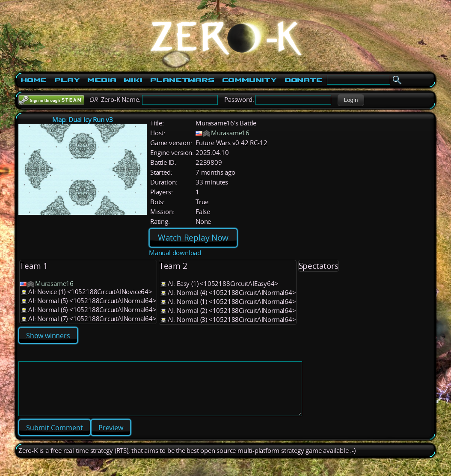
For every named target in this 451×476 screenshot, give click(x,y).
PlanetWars (182, 80)
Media (102, 80)
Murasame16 (230, 133)
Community (249, 80)
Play (67, 80)
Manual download (175, 253)
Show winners (48, 336)
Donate (304, 80)
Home (34, 80)
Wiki (133, 80)
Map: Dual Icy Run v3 (83, 120)
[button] (351, 100)
